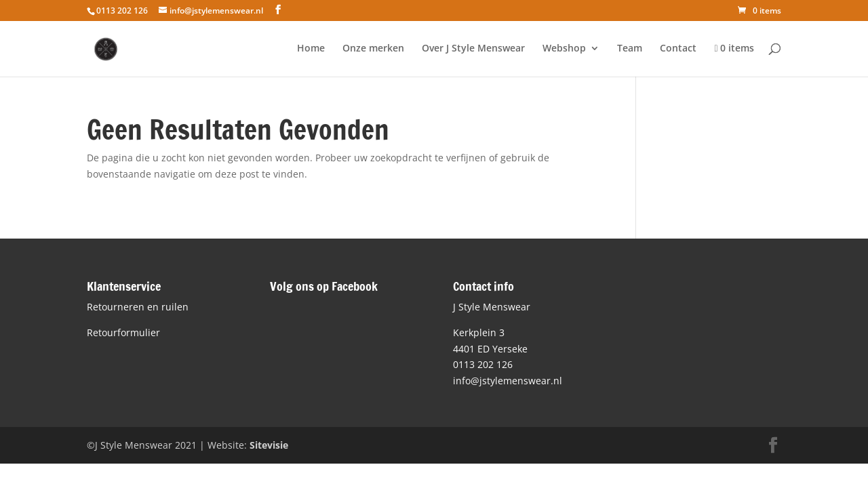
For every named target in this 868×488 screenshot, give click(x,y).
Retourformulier (123, 332)
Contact (678, 49)
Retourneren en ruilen (138, 307)
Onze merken (373, 49)
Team (630, 49)
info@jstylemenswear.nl (508, 381)
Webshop (564, 49)
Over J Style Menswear (473, 49)
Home (311, 49)
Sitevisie (269, 445)
